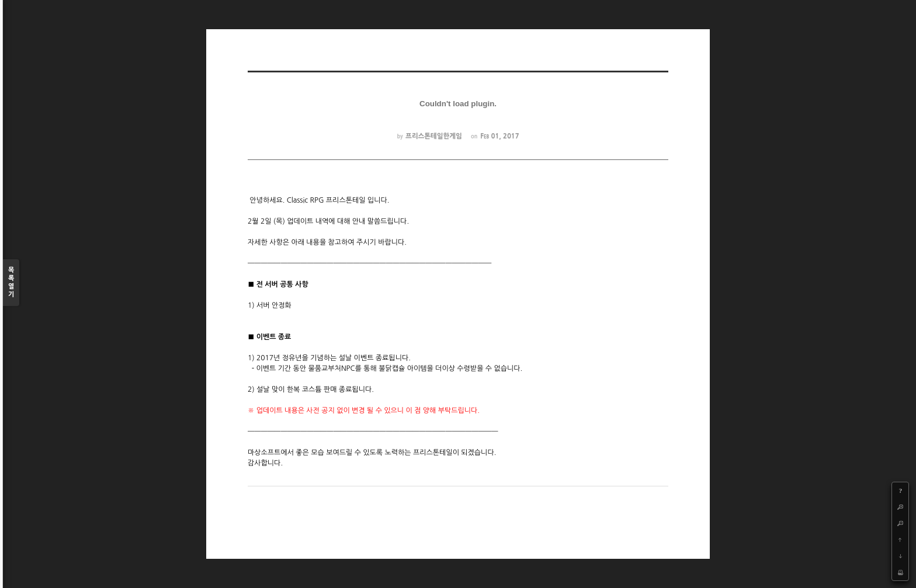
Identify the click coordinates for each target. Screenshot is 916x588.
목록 (11, 283)
